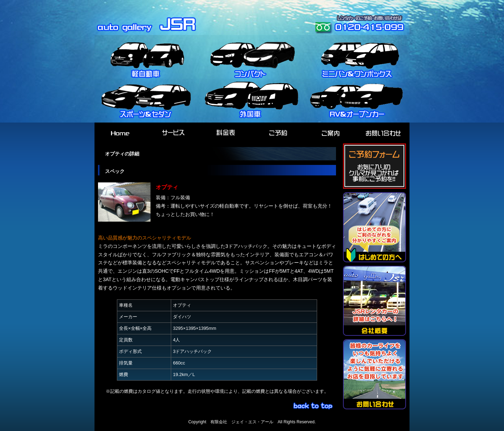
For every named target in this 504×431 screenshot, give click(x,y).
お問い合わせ (383, 133)
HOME (121, 133)
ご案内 (331, 133)
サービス (173, 133)
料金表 (226, 133)
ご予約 (278, 133)
